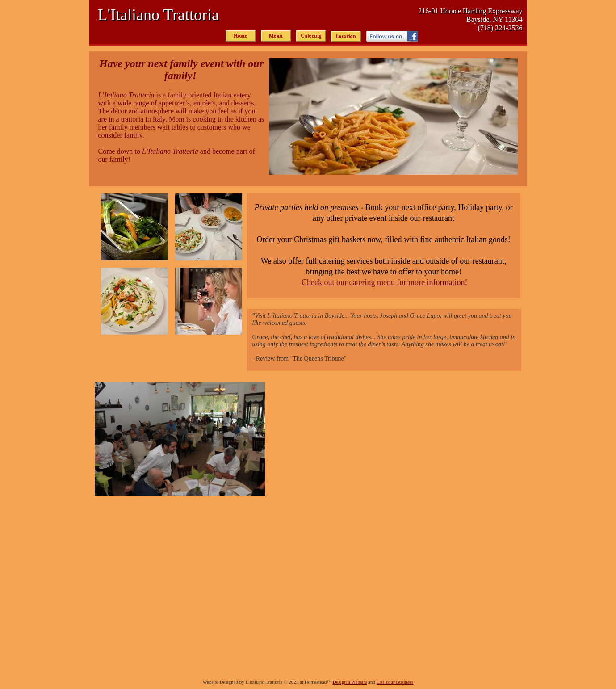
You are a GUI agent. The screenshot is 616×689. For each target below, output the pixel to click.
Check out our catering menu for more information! (384, 282)
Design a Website (350, 682)
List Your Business (395, 682)
